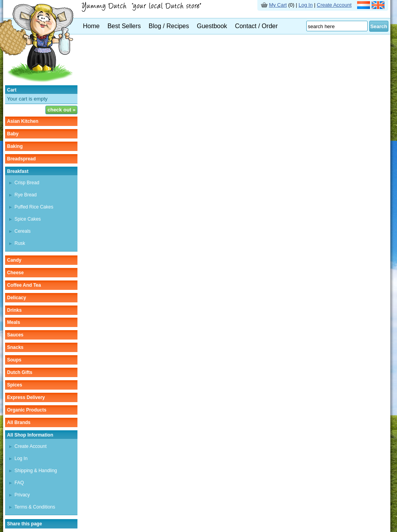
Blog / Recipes (169, 26)
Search (379, 26)
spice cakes (28, 219)
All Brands (19, 422)
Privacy (22, 495)
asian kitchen (23, 121)
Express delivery (26, 397)
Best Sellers (124, 26)
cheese (15, 273)
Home (91, 26)
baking (15, 146)
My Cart (278, 5)
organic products (27, 410)
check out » (61, 110)
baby (13, 134)
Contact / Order (256, 26)
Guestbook (212, 26)
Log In (305, 5)
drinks (14, 310)
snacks (15, 347)
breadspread (21, 159)
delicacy (17, 298)
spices (15, 385)
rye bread (26, 195)
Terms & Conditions (35, 507)
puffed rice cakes (34, 207)
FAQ (19, 483)
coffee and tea (24, 285)
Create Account (334, 5)
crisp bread (27, 183)
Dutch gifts (20, 372)
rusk (20, 243)
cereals (22, 231)
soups (14, 360)
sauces (15, 335)
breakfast (18, 171)
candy (14, 260)
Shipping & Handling (36, 471)
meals (13, 322)
